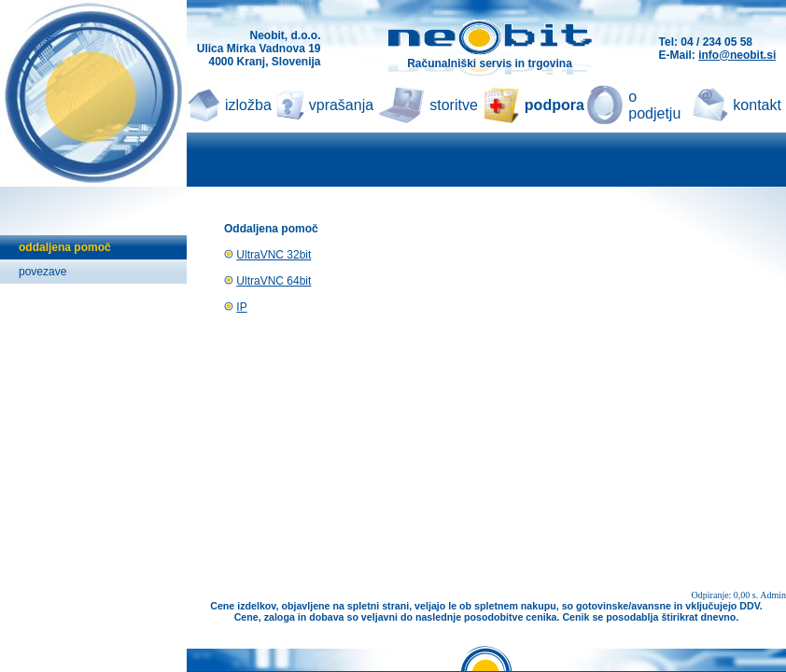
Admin (773, 595)
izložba (248, 105)
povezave (42, 272)
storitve (454, 105)
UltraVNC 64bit (274, 281)
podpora (554, 105)
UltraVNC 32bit (274, 255)
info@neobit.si (737, 55)
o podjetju (654, 105)
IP (241, 307)
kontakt (757, 105)
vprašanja (341, 105)
